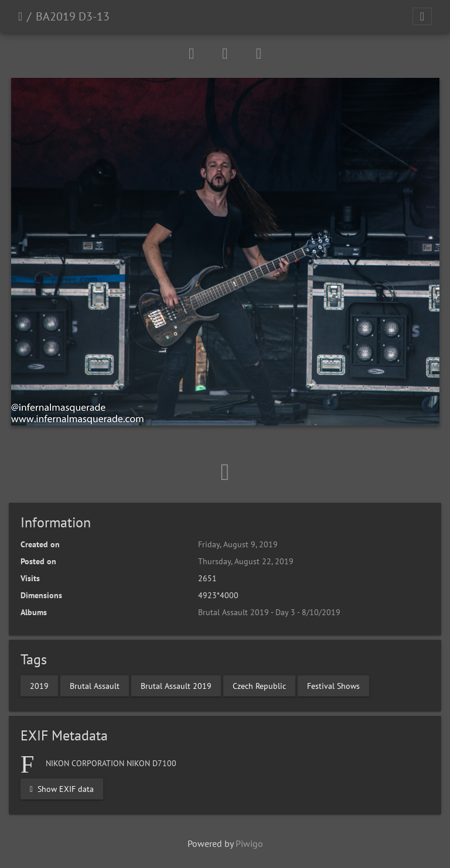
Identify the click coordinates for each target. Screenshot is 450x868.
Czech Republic (259, 685)
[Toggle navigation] (422, 16)
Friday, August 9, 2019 (238, 544)
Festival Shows (333, 685)
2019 (39, 685)
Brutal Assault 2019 (176, 685)
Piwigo (249, 843)
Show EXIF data (62, 788)
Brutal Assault (95, 685)
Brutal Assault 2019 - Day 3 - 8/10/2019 (269, 612)
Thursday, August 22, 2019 (246, 561)
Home (20, 16)
